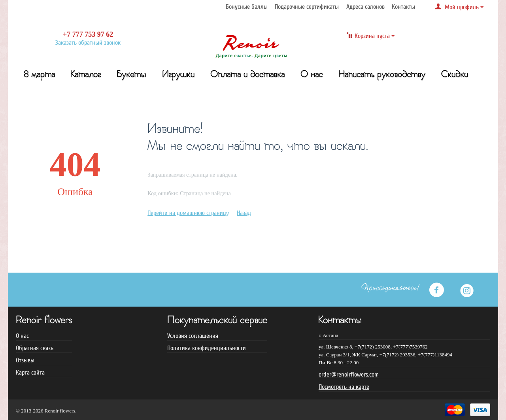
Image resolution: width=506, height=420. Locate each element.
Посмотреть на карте (344, 387)
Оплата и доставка (247, 75)
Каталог (86, 75)
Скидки (455, 75)
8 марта (39, 75)
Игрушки (178, 75)
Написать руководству (382, 75)
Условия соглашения (193, 336)
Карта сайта (30, 373)
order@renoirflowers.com (349, 375)
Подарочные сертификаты (307, 7)
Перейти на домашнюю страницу (188, 213)
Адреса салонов (365, 7)
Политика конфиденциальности (207, 348)
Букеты (131, 75)
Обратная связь (35, 348)
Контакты (403, 7)
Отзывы (25, 360)
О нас (312, 75)
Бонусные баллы (247, 7)
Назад (244, 213)
